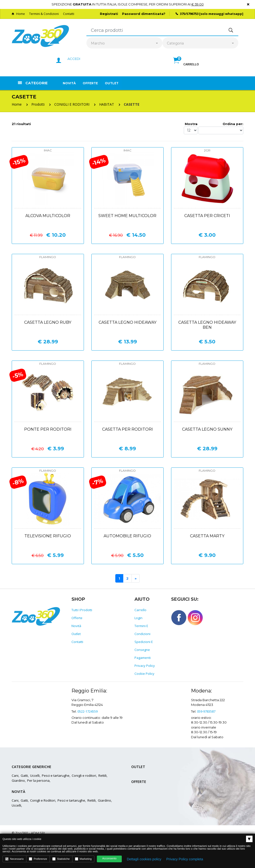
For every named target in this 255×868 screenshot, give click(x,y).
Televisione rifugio (48, 536)
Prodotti (38, 104)
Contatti (69, 14)
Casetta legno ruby (48, 322)
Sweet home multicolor (127, 216)
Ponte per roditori (48, 429)
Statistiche (61, 859)
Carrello (140, 610)
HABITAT (107, 104)
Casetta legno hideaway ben (207, 325)
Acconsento (109, 859)
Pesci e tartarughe (56, 776)
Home (18, 14)
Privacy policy (145, 666)
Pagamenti (143, 658)
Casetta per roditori (127, 429)
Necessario (14, 859)
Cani (15, 776)
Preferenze (38, 859)
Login (138, 618)
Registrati (109, 14)
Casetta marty (207, 536)
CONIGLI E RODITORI (72, 104)
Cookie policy (144, 674)
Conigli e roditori (84, 776)
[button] (186, 66)
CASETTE (132, 104)
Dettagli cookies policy (144, 859)
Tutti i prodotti (82, 610)
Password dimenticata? (144, 14)
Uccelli (35, 776)
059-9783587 (206, 711)
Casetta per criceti (207, 216)
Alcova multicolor (48, 216)
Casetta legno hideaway (127, 322)
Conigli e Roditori (43, 800)
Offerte (90, 83)
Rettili (102, 776)
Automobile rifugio (127, 536)
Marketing (83, 859)
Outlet (112, 83)
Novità (69, 83)
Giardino (18, 780)
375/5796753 (189, 14)
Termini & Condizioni (44, 14)
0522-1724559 (88, 711)
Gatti (24, 776)
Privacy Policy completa (185, 859)
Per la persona (38, 780)
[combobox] (124, 43)
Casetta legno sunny (207, 429)
